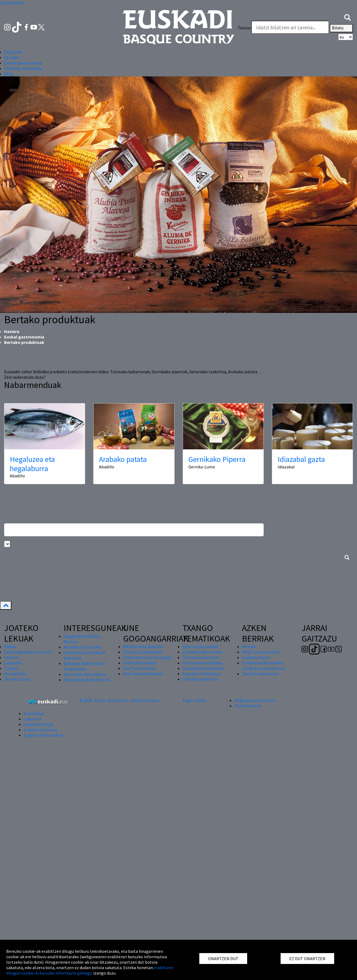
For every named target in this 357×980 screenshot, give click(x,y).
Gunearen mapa (38, 724)
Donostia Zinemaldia (143, 652)
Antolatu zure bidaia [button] (23, 68)
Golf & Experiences (200, 679)
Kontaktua (34, 713)
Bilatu (341, 28)
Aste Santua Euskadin (143, 674)
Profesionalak (248, 706)
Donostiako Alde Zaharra (87, 680)
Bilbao (10, 646)
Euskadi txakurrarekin (203, 652)
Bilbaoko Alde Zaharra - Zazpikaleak (86, 666)
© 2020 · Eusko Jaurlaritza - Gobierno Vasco (119, 700)
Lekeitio (12, 657)
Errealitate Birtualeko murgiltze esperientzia (263, 665)
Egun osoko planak (200, 646)
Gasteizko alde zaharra (85, 674)
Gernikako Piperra (217, 459)
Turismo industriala (201, 657)
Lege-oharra (194, 700)
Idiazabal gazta (301, 459)
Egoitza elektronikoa (44, 735)
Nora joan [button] (13, 52)
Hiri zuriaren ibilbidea (202, 663)
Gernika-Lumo (17, 679)
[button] (347, 17)
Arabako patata (123, 459)
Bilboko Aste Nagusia (143, 646)
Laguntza (32, 719)
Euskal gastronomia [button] (23, 63)
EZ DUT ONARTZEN (307, 959)
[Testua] (290, 27)
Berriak (249, 646)
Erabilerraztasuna (41, 730)
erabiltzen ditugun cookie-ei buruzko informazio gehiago (90, 970)
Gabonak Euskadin (140, 663)
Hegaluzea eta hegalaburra (32, 464)
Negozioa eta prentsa (255, 700)
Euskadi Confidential (202, 674)
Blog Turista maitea (261, 652)
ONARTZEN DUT (223, 959)
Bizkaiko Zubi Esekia (83, 647)
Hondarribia (15, 674)
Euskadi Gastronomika (203, 668)
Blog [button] (9, 74)
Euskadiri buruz (256, 657)
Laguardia (13, 663)
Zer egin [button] (12, 57)
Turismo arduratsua (260, 674)
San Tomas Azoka (139, 668)
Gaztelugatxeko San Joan (28, 652)
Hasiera (12, 331)
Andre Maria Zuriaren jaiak (147, 657)
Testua (244, 28)
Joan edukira (12, 3)
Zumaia (11, 668)
